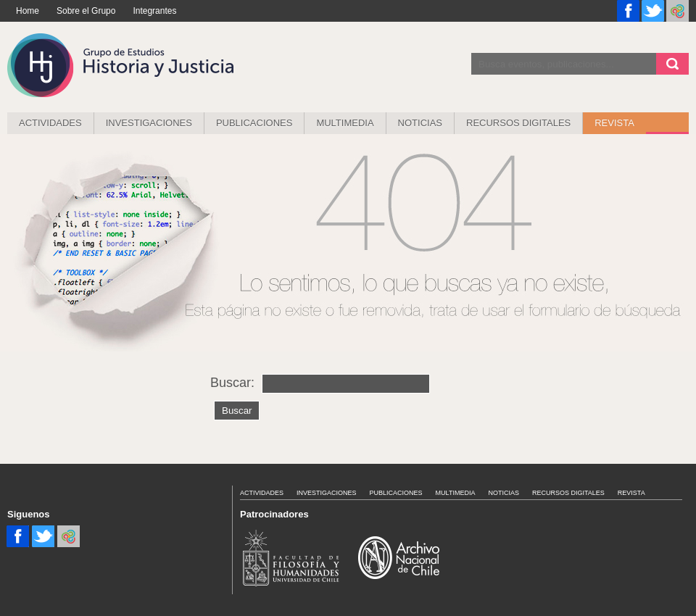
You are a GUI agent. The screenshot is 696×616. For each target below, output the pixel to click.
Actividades (50, 123)
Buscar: (232, 383)
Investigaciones (149, 123)
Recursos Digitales (518, 123)
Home (28, 11)
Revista (631, 493)
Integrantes (154, 11)
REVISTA (614, 123)
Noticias (420, 123)
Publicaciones (254, 123)
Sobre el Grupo (86, 11)
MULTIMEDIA (345, 123)
